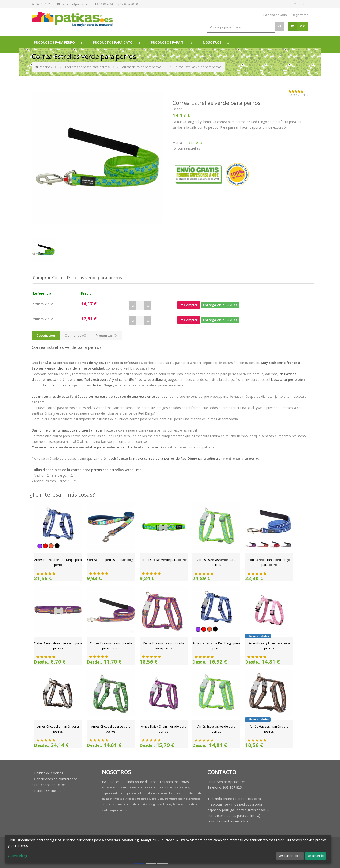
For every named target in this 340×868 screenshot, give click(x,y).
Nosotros (212, 42)
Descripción (46, 335)
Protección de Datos (50, 785)
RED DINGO (193, 143)
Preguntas (107, 335)
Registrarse (300, 15)
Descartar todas (290, 856)
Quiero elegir (18, 856)
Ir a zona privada (275, 15)
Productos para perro (54, 42)
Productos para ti (168, 42)
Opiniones (75, 335)
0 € (303, 26)
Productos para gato (113, 42)
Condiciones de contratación (56, 779)
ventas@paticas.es (76, 4)
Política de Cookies (49, 773)
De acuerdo (315, 856)
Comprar (189, 305)
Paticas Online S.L (48, 791)
